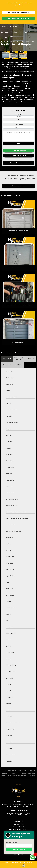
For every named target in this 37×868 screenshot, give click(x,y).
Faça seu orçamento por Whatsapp (18, 19)
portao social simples (20, 42)
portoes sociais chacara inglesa (30, 42)
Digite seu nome (19, 114)
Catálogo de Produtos (10, 32)
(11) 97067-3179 (18, 827)
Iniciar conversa (19, 849)
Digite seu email (19, 119)
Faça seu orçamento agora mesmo (18, 12)
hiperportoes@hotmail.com (18, 829)
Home (3, 27)
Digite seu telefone (18, 125)
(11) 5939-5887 (18, 824)
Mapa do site (19, 854)
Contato (4, 37)
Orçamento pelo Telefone (19, 155)
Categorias (12, 42)
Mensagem (18, 130)
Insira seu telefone (12, 842)
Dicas (26, 32)
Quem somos (14, 27)
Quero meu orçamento (18, 186)
